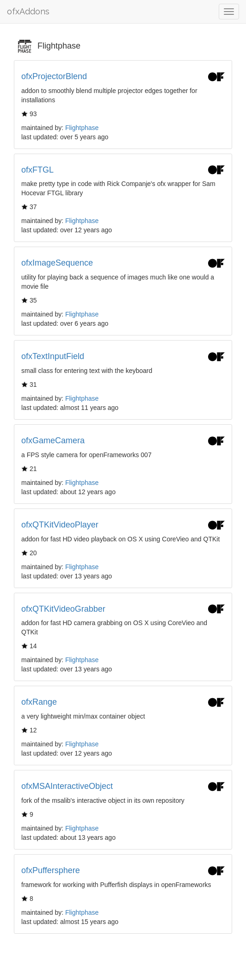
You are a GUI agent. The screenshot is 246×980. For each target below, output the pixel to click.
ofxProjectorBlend (54, 76)
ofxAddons (28, 11)
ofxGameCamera (53, 440)
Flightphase (82, 128)
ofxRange (39, 702)
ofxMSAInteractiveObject (67, 786)
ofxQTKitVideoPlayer (60, 525)
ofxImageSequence (57, 263)
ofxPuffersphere (51, 870)
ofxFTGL (37, 170)
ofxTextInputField (53, 356)
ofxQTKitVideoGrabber (63, 609)
